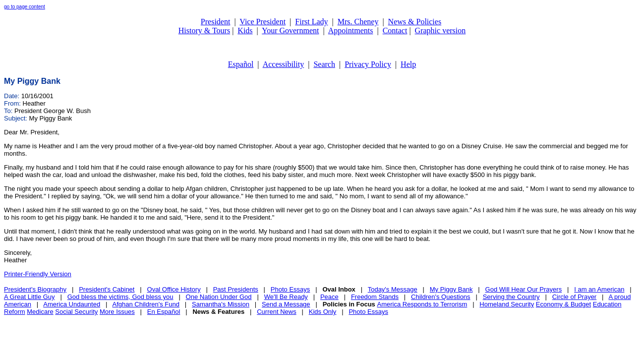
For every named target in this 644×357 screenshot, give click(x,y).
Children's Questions (441, 297)
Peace (329, 297)
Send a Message (286, 304)
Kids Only (323, 312)
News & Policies (415, 22)
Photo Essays (291, 289)
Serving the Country (511, 297)
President (216, 22)
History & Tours (204, 30)
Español (241, 64)
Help (408, 64)
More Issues (117, 312)
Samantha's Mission (221, 304)
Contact (395, 30)
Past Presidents (236, 289)
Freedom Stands (375, 297)
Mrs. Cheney (358, 22)
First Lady (311, 22)
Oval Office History (174, 289)
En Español (164, 312)
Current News (276, 312)
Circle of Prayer (575, 297)
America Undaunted (72, 304)
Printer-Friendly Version (38, 274)
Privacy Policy (368, 64)
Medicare (40, 312)
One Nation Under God (219, 297)
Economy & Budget (563, 304)
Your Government (290, 30)
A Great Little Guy (29, 297)
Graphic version (440, 30)
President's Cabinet (107, 289)
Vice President (263, 22)
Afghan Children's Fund (146, 304)
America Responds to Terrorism (422, 304)
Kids (245, 30)
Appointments (351, 30)
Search (324, 64)
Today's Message (393, 289)
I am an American (599, 289)
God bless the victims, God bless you (120, 297)
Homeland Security (507, 304)
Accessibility (284, 64)
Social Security (76, 312)
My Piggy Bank (451, 289)
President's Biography (35, 289)
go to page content (25, 7)
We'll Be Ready (286, 297)
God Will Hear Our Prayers (524, 289)
